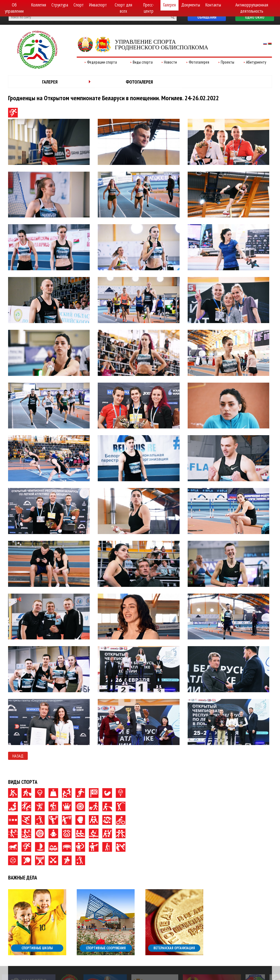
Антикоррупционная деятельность (252, 8)
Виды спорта (143, 62)
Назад (18, 756)
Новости (170, 62)
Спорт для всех (123, 8)
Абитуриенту (256, 62)
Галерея (169, 5)
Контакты (213, 5)
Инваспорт (98, 5)
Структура (60, 5)
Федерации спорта (102, 62)
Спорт (79, 5)
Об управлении (14, 8)
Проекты (227, 62)
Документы (191, 5)
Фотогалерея (199, 62)
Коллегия (39, 5)
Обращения (207, 17)
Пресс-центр (149, 8)
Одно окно (255, 17)
